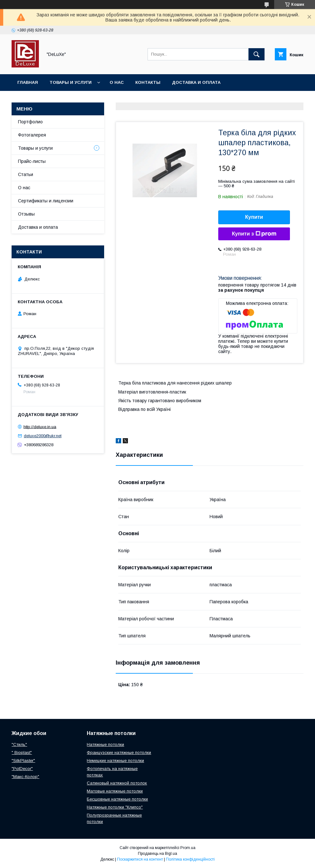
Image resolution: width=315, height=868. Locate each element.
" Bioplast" (22, 753)
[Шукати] (256, 54)
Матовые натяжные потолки (115, 791)
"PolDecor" (22, 769)
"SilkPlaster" (23, 761)
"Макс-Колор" (25, 777)
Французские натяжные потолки (119, 753)
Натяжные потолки (105, 744)
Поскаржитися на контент (140, 859)
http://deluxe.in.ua (40, 426)
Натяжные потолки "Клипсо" (115, 807)
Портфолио (30, 122)
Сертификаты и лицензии (46, 201)
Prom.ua (188, 848)
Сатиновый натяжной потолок (117, 783)
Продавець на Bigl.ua (157, 854)
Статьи (26, 174)
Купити (254, 217)
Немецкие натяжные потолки (115, 761)
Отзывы (26, 214)
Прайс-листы (32, 161)
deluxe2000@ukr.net (43, 436)
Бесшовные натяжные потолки (117, 799)
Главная (28, 82)
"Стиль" (19, 744)
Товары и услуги (71, 82)
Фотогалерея (32, 135)
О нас (117, 82)
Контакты (148, 82)
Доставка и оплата (196, 82)
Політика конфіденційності (190, 859)
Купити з (254, 234)
